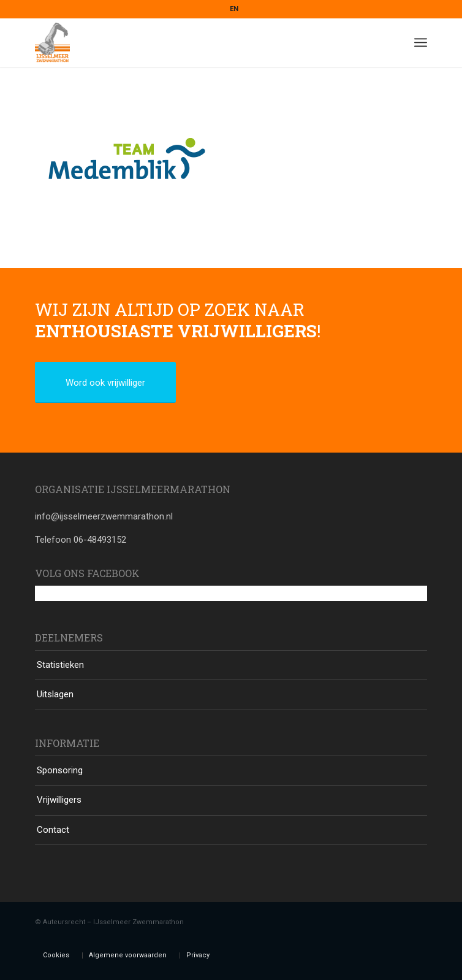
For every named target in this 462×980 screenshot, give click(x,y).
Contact (53, 830)
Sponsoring (60, 770)
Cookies (56, 955)
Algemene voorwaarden (128, 955)
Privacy (198, 955)
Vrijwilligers (59, 800)
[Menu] (421, 42)
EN (234, 9)
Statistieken (60, 665)
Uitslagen (55, 694)
